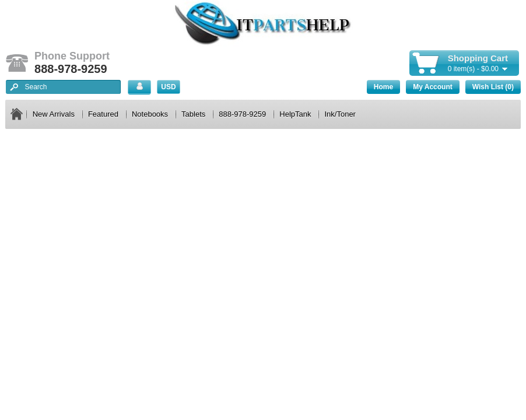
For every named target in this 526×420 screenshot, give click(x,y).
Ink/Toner (340, 114)
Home (383, 87)
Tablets (193, 114)
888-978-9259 (242, 114)
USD (168, 87)
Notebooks (150, 114)
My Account (433, 87)
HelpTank (295, 114)
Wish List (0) (493, 87)
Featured (103, 114)
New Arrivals (54, 114)
